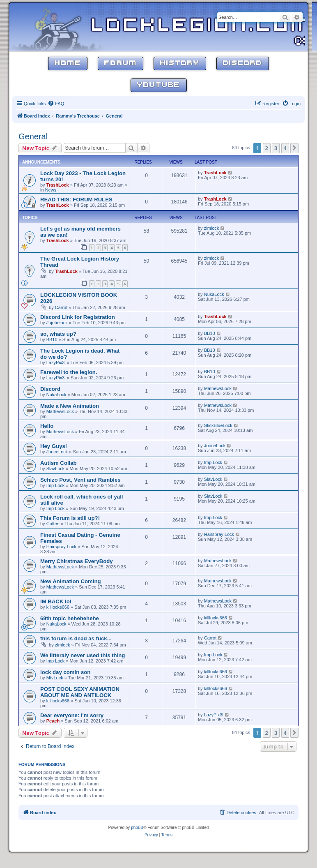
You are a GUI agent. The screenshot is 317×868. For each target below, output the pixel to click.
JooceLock (57, 452)
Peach (53, 721)
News (51, 190)
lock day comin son (65, 672)
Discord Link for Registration (78, 317)
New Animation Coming (71, 581)
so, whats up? (58, 334)
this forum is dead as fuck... (76, 638)
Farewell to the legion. (69, 372)
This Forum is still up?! (70, 518)
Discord (243, 63)
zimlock (212, 228)
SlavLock (56, 469)
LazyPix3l (56, 362)
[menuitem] (56, 104)
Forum (121, 63)
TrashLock (58, 185)
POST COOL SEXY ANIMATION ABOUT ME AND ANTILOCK (80, 692)
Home (68, 63)
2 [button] (267, 148)
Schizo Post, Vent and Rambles (80, 480)
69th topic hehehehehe (70, 618)
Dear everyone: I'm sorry (72, 715)
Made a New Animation (70, 406)
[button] (294, 148)
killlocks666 (58, 607)
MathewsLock (218, 388)
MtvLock (55, 678)
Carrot (61, 307)
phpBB (137, 828)
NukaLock (214, 294)
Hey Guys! (54, 446)
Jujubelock (57, 323)
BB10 (52, 339)
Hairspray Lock (61, 547)
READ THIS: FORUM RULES (76, 200)
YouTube (159, 85)
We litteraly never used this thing (83, 655)
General (33, 136)
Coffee (53, 524)
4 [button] (285, 148)
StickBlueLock (218, 425)
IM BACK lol (56, 601)
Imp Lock (213, 462)
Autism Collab (59, 463)
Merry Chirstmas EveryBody (77, 561)
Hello (47, 426)
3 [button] (276, 148)
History (180, 63)
